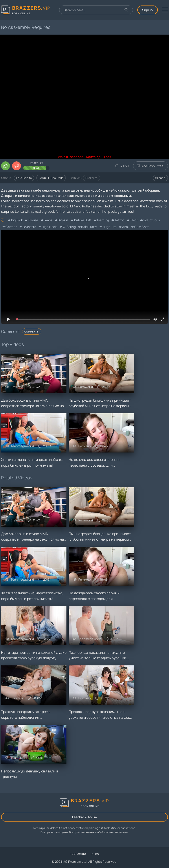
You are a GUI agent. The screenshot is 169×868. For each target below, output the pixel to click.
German (11, 227)
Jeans (48, 220)
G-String (69, 227)
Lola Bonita (24, 178)
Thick (134, 220)
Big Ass (63, 220)
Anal (125, 227)
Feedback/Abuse (84, 817)
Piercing (103, 220)
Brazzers (91, 178)
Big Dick (17, 220)
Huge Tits (110, 227)
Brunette (29, 227)
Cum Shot (141, 227)
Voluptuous (152, 220)
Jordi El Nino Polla (51, 178)
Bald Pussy (89, 227)
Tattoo (120, 220)
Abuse (160, 178)
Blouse (33, 220)
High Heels (50, 227)
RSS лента (78, 854)
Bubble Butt (83, 220)
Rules (95, 854)
